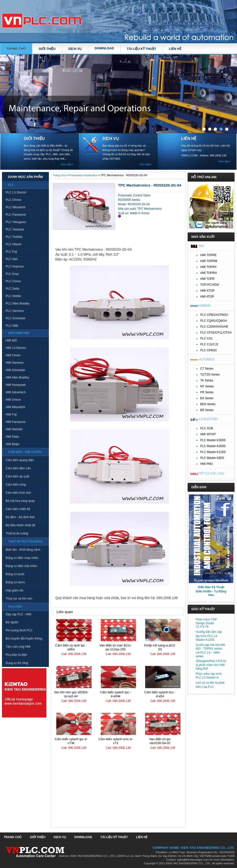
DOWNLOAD (104, 48)
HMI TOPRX (208, 267)
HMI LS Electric (16, 348)
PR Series (207, 392)
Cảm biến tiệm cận (18, 468)
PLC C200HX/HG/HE (214, 327)
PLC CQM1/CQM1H (214, 321)
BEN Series (208, 404)
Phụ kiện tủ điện (16, 655)
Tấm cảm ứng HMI (18, 647)
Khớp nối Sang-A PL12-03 (160, 647)
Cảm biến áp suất (17, 476)
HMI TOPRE (208, 255)
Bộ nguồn (12, 622)
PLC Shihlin (13, 296)
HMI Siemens (15, 363)
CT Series (207, 369)
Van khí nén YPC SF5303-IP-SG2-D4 (71, 694)
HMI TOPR (207, 279)
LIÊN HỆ (175, 49)
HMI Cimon (13, 355)
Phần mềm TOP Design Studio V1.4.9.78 (206, 623)
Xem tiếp (66, 164)
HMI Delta (12, 437)
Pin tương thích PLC (19, 630)
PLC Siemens (15, 311)
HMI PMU (207, 464)
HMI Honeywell (16, 385)
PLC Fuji (11, 252)
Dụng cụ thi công (17, 663)
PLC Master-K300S (213, 440)
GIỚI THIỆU (47, 49)
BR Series (207, 410)
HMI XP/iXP (208, 434)
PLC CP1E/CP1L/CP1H (216, 333)
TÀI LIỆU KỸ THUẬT (141, 49)
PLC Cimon (13, 281)
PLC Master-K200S (213, 446)
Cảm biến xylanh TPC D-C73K (71, 741)
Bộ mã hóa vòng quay (20, 501)
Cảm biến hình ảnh (18, 493)
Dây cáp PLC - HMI (18, 614)
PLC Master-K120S (213, 452)
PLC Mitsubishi (16, 207)
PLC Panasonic (16, 215)
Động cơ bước (15, 574)
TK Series (207, 380)
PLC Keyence (15, 266)
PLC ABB (12, 326)
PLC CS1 (206, 339)
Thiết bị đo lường (17, 533)
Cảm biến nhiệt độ (18, 509)
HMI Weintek (14, 429)
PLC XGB (207, 428)
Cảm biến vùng (16, 485)
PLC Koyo (12, 274)
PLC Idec (12, 259)
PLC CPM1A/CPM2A (214, 315)
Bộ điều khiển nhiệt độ (20, 525)
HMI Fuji (11, 415)
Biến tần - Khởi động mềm (23, 550)
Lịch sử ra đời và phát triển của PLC (210, 685)
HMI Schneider (15, 370)
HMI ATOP (207, 297)
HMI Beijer (13, 444)
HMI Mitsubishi (15, 407)
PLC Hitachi (13, 244)
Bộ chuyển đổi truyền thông (24, 639)
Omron (205, 306)
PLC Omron (13, 200)
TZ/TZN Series (210, 375)
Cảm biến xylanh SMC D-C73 (116, 741)
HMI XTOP (207, 291)
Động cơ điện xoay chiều (22, 558)
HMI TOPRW (209, 261)
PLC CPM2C (209, 350)
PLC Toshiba (14, 237)
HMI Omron (13, 400)
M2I (201, 246)
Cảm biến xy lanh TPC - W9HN (71, 647)
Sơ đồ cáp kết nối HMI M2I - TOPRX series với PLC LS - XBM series (210, 651)
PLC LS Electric (16, 192)
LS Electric (208, 419)
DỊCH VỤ (75, 49)
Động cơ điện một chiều (21, 566)
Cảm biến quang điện (20, 460)
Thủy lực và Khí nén (19, 599)
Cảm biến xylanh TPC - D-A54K (115, 694)
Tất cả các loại (212, 473)
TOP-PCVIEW (210, 285)
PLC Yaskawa (15, 229)
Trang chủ (16, 49)
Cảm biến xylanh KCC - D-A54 (160, 694)
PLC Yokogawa (16, 222)
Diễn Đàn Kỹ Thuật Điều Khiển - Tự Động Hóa (211, 591)
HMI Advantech (16, 392)
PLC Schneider (16, 318)
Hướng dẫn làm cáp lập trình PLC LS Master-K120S (209, 636)
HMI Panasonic (16, 422)
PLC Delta (12, 289)
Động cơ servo (15, 582)
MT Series (207, 386)
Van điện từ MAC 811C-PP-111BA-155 (116, 647)
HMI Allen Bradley (17, 377)
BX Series (207, 398)
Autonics (207, 359)
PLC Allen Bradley (18, 303)
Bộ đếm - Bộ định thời (20, 517)
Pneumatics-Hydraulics (83, 175)
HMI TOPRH (208, 273)
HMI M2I (11, 340)
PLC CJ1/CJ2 (209, 344)
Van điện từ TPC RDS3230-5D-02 (160, 741)
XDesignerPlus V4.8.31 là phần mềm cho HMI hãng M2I (211, 665)
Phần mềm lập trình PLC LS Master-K (209, 676)
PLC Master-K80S (212, 458)
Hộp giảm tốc (15, 590)
